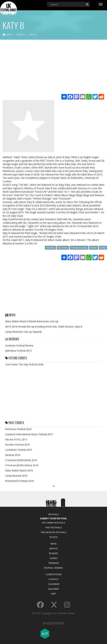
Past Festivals (54, 527)
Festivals (54, 514)
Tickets (53, 537)
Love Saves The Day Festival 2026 (24, 364)
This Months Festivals (54, 532)
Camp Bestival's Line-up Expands (24, 332)
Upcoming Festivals (53, 523)
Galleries (53, 589)
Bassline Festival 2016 (17, 445)
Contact (54, 579)
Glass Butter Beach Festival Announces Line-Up (32, 321)
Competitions (54, 574)
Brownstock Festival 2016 (20, 481)
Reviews (53, 553)
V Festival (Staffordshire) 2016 (22, 465)
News (54, 544)
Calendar (53, 584)
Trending (54, 563)
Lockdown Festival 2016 (19, 450)
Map (53, 594)
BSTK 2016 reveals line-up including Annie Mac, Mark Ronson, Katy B (44, 326)
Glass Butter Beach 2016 (19, 470)
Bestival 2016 (13, 455)
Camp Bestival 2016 (16, 476)
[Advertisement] (53, 67)
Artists (53, 548)
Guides (54, 558)
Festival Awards (54, 568)
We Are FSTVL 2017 (16, 439)
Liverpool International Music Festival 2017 (29, 434)
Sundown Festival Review (19, 345)
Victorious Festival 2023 (18, 429)
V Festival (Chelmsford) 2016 (21, 460)
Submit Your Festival (53, 518)
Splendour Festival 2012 (18, 351)
